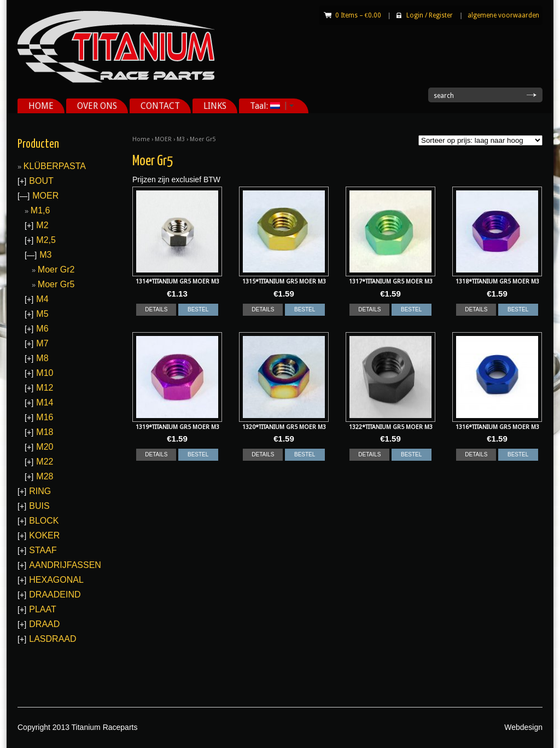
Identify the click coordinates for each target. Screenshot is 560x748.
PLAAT (43, 609)
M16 (45, 417)
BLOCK (44, 521)
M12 (45, 388)
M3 (181, 139)
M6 (42, 329)
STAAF (43, 550)
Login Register (430, 15)
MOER (163, 139)
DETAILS (156, 309)
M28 (45, 476)
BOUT (41, 181)
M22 (45, 462)
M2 (42, 225)
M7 (42, 343)
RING (40, 491)
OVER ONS (97, 106)
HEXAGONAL (56, 580)
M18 (45, 432)
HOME (41, 106)
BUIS (39, 506)
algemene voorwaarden (503, 15)
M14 (45, 402)
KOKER (44, 535)
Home (141, 139)
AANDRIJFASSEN (65, 565)
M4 (42, 299)
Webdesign (523, 727)
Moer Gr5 (56, 284)
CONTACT (160, 106)
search (444, 96)
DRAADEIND (55, 595)
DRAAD (44, 624)
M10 (45, 373)
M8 (42, 358)
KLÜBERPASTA (55, 166)
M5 (42, 314)
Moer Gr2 (56, 269)
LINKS (215, 106)
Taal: (268, 106)
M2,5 (46, 240)
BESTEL (198, 309)
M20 (45, 447)
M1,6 (40, 210)
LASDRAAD (52, 639)
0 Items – (358, 15)
